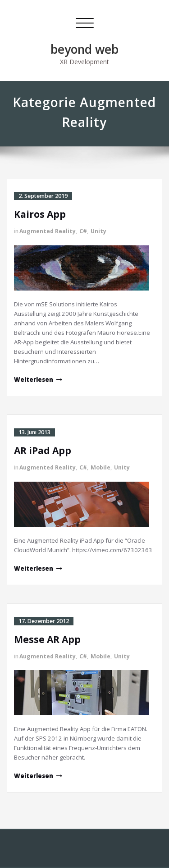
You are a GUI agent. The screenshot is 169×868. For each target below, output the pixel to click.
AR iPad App (43, 450)
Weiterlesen (34, 380)
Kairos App (40, 214)
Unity (98, 231)
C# (83, 231)
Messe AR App (47, 639)
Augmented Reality (48, 231)
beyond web (84, 49)
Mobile (100, 467)
